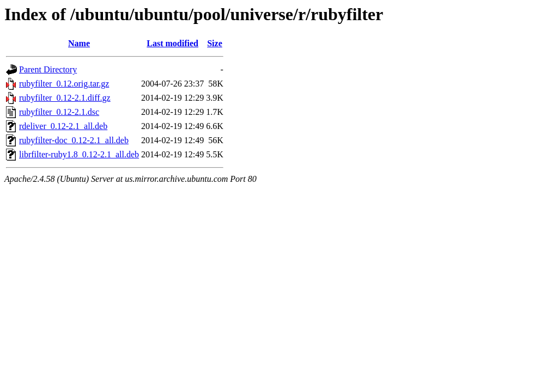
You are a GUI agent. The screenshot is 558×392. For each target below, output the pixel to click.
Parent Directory (48, 69)
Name (79, 43)
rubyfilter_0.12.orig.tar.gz (64, 84)
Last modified (172, 43)
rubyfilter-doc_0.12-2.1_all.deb (74, 140)
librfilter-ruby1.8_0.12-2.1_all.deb (79, 154)
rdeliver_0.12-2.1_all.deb (63, 126)
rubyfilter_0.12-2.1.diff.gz (65, 98)
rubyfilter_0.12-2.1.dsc (59, 112)
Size (215, 43)
